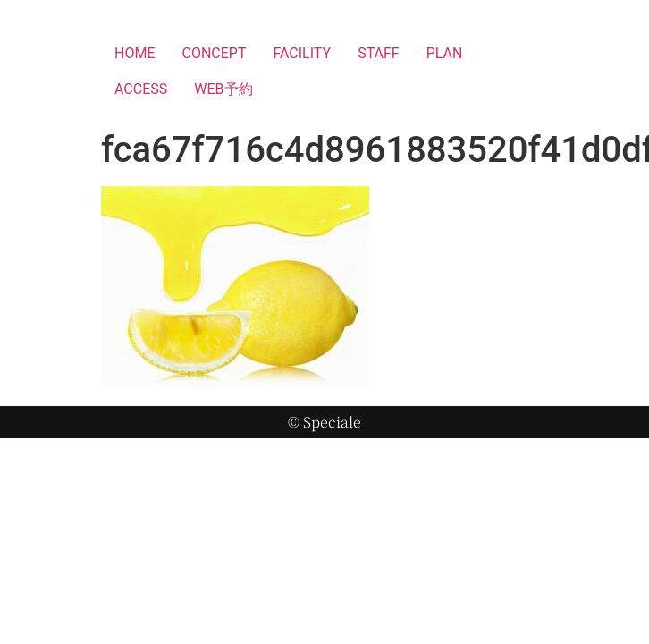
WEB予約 (223, 89)
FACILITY (302, 53)
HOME (135, 53)
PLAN (445, 53)
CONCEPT (214, 53)
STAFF (379, 53)
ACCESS (141, 89)
